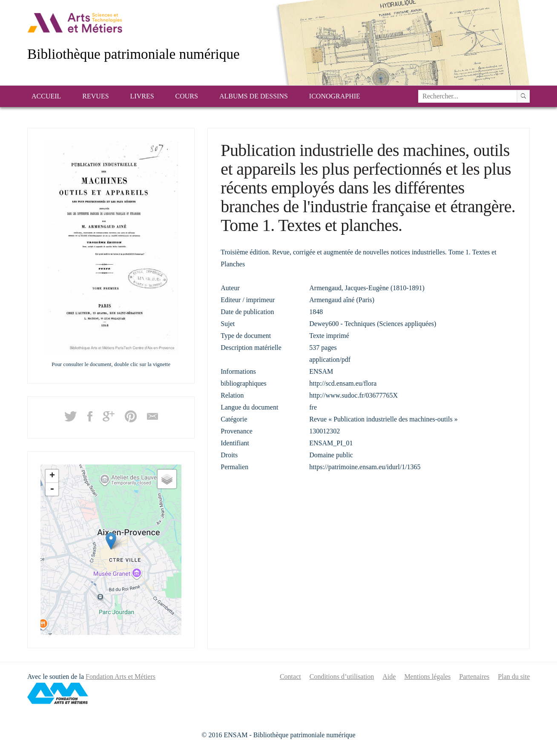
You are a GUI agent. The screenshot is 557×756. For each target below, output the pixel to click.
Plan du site (514, 677)
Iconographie (335, 96)
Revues (95, 96)
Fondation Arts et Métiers (121, 677)
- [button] (52, 489)
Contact (290, 677)
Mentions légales (427, 677)
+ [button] (52, 476)
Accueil (46, 96)
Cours (187, 96)
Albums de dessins (254, 96)
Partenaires (474, 677)
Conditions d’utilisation (342, 677)
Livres (142, 96)
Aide (389, 677)
